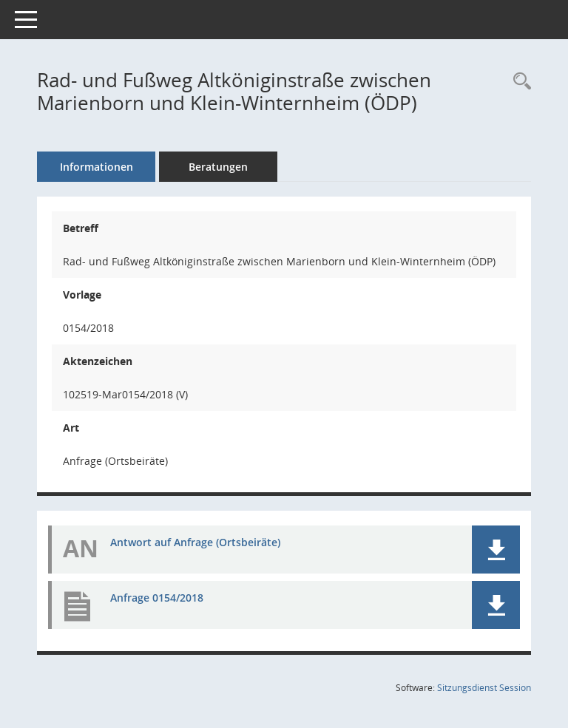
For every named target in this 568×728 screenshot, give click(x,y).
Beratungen (218, 167)
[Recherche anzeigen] (518, 82)
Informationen (97, 167)
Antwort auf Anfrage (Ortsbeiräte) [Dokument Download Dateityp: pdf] (195, 542)
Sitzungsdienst (484, 688)
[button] (496, 550)
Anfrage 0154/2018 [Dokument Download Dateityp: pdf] (157, 598)
